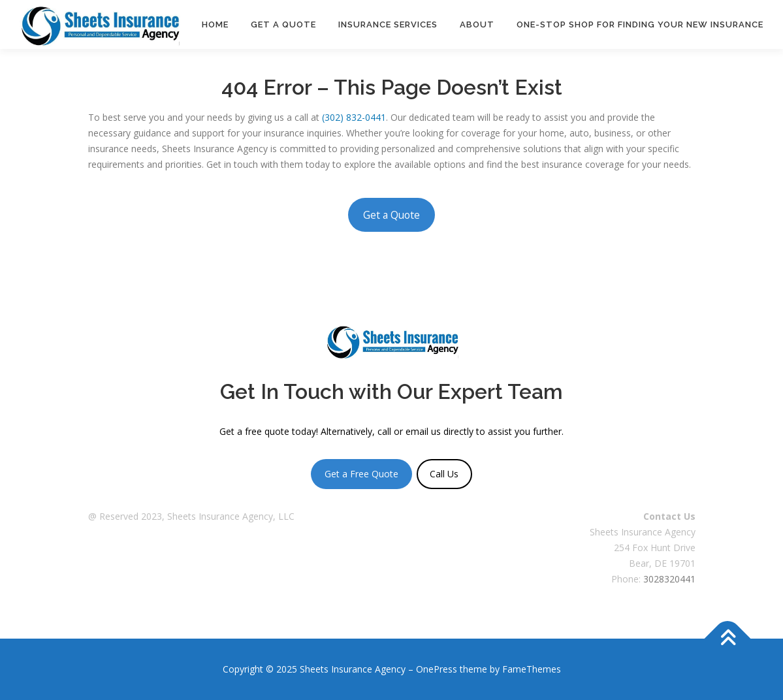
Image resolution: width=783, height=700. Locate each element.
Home (215, 24)
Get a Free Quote (361, 474)
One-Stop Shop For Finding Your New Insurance (640, 24)
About (477, 24)
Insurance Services (388, 24)
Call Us (444, 474)
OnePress (437, 669)
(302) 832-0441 (354, 117)
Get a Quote (283, 24)
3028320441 (669, 579)
